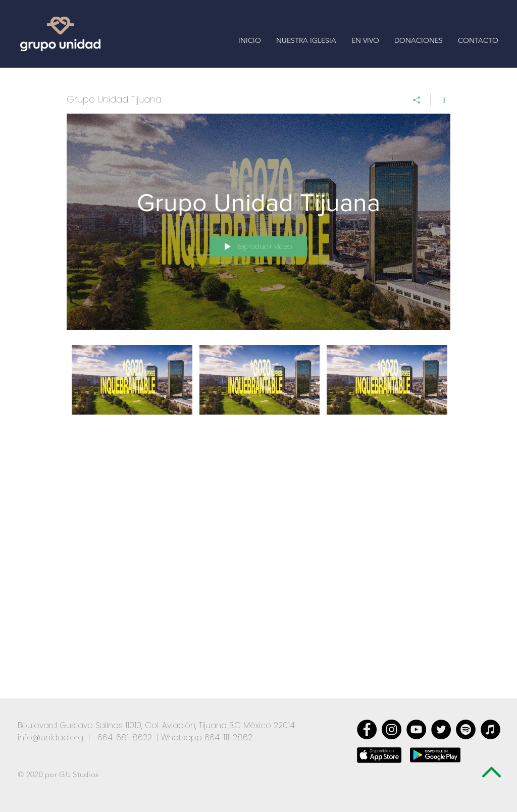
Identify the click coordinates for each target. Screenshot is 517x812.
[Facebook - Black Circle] (367, 729)
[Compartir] (417, 100)
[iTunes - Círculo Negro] (490, 729)
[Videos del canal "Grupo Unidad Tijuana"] (258, 387)
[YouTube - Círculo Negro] (416, 729)
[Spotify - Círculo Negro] (466, 729)
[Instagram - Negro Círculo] (392, 729)
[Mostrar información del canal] (441, 100)
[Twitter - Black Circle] (441, 729)
